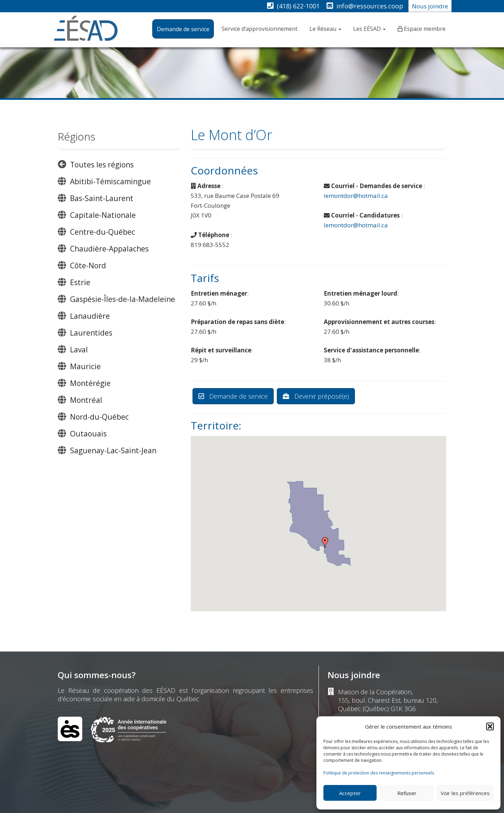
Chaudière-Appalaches (109, 249)
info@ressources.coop (370, 6)
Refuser (407, 793)
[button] (490, 726)
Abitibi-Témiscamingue (110, 181)
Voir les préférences (465, 793)
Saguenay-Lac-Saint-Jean (113, 450)
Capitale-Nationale (103, 215)
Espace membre (425, 29)
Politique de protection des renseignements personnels (379, 773)
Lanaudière (90, 316)
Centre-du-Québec (103, 232)
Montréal (86, 400)
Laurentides (91, 333)
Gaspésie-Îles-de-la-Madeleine (122, 299)
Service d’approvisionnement (260, 29)
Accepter (350, 793)
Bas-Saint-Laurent (102, 198)
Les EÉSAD (369, 29)
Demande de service (183, 29)
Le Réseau (325, 29)
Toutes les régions (102, 165)
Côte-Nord (88, 266)
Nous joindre (430, 6)
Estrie (80, 282)
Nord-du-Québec (99, 417)
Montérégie (90, 383)
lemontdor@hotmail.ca (356, 196)
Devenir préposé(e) (316, 396)
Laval (79, 350)
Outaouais (88, 434)
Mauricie (85, 366)
